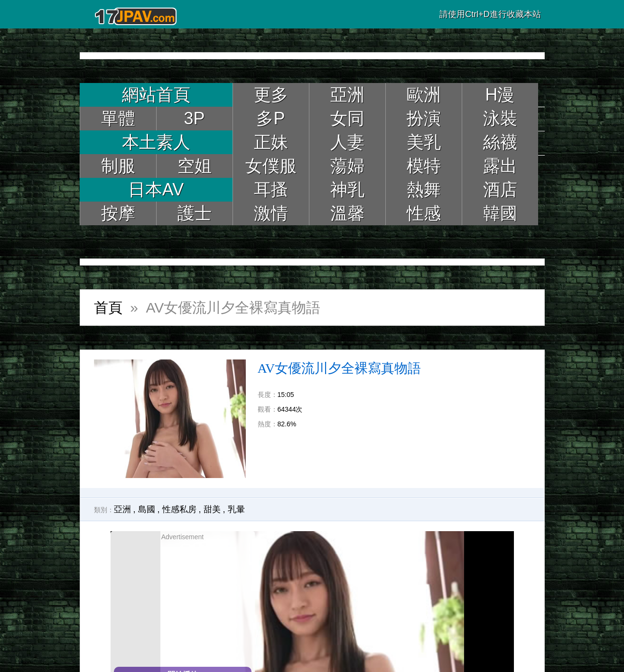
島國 (147, 509)
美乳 (424, 142)
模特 (424, 166)
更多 (271, 95)
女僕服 (271, 166)
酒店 (500, 189)
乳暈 (236, 509)
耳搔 (271, 189)
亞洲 (347, 95)
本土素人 (156, 142)
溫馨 (347, 213)
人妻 (347, 142)
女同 (347, 118)
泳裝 (500, 118)
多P (270, 118)
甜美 (212, 509)
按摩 (118, 213)
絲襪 (500, 142)
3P (194, 118)
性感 (424, 213)
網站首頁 (156, 95)
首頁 (108, 308)
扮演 (424, 118)
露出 (500, 166)
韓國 (500, 213)
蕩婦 (347, 166)
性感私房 (179, 509)
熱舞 (424, 189)
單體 (118, 118)
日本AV (156, 189)
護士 (195, 213)
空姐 (195, 166)
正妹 (271, 142)
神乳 (347, 189)
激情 (271, 213)
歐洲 (424, 95)
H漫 (500, 95)
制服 (118, 166)
